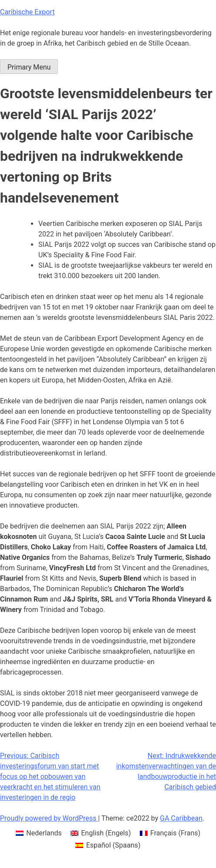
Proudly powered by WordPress (49, 818)
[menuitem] (39, 833)
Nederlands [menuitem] (44, 833)
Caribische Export (27, 12)
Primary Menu (29, 67)
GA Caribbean (181, 818)
